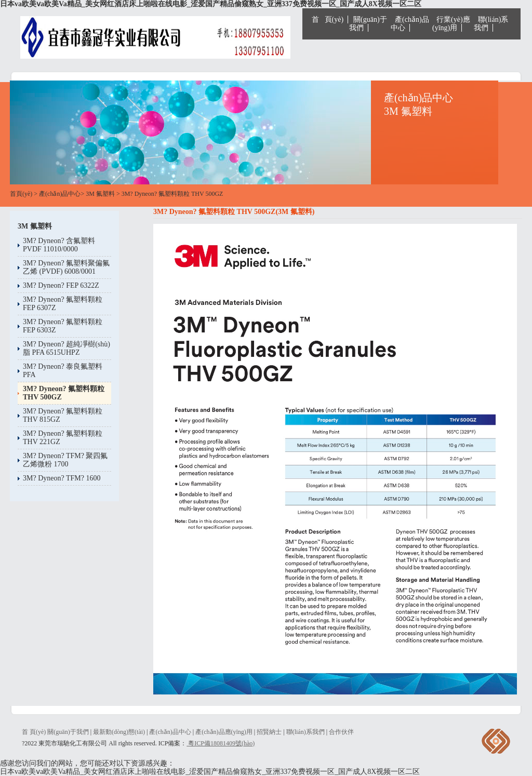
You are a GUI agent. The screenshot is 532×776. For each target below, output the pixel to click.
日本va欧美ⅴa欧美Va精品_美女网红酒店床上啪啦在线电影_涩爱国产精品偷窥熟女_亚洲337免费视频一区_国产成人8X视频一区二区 (211, 4)
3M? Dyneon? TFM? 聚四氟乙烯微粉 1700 (65, 460)
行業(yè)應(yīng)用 (451, 24)
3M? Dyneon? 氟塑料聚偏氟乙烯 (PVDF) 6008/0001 (66, 267)
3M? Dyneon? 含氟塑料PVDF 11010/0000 (59, 245)
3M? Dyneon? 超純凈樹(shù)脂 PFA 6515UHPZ (66, 348)
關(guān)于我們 (368, 24)
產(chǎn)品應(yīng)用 (224, 732)
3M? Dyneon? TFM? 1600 (62, 478)
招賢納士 (269, 732)
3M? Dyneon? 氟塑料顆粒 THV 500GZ (172, 194)
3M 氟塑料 (100, 194)
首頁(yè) (21, 194)
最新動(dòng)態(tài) (119, 732)
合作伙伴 (341, 732)
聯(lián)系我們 (491, 24)
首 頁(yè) (328, 19)
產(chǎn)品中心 (410, 24)
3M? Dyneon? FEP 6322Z (61, 285)
